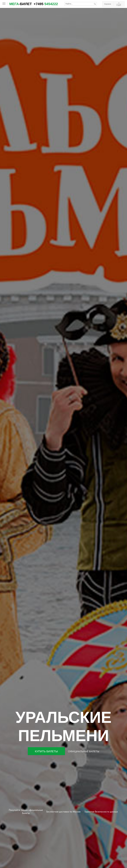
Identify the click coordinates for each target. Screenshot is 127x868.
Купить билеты (46, 751)
